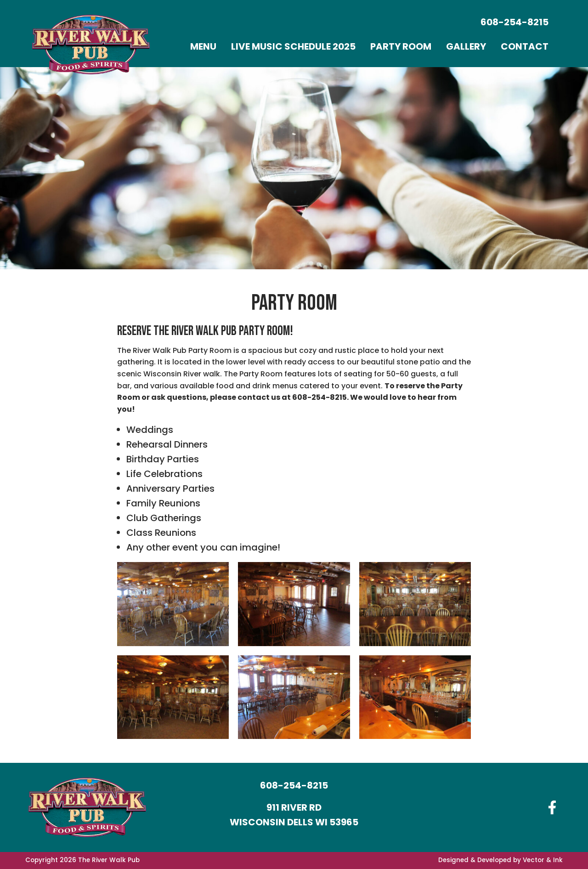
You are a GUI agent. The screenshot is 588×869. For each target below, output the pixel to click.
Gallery (466, 46)
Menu (203, 46)
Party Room (401, 46)
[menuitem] (203, 46)
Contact (525, 46)
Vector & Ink (543, 860)
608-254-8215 (514, 22)
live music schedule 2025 (293, 46)
